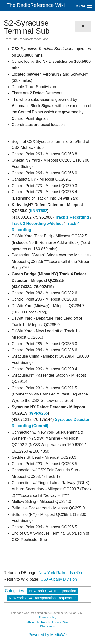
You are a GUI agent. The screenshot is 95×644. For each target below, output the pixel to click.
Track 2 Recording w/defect (37, 223)
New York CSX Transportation (52, 591)
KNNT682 (39, 211)
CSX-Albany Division (59, 579)
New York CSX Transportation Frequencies (43, 598)
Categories (14, 591)
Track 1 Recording (72, 217)
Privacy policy (48, 617)
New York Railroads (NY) (60, 573)
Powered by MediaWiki (49, 635)
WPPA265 (39, 413)
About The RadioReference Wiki (48, 622)
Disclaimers (47, 626)
